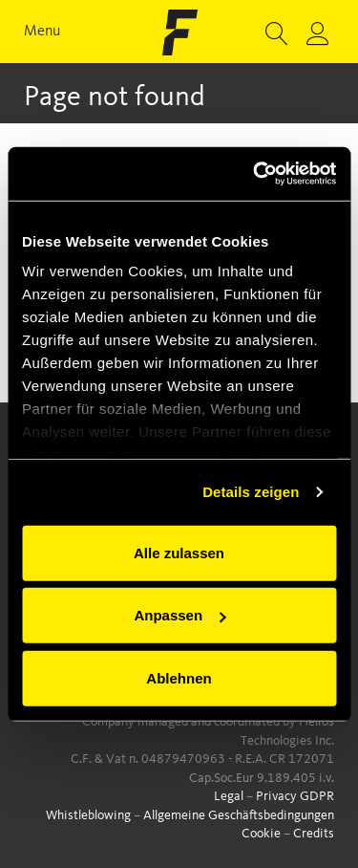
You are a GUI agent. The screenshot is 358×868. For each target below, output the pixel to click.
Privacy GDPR (295, 796)
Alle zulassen (179, 552)
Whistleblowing (88, 815)
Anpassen (179, 615)
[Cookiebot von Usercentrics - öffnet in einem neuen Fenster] (255, 174)
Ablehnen (179, 677)
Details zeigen (251, 492)
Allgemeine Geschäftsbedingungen (239, 815)
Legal (229, 796)
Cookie (261, 834)
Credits (314, 834)
